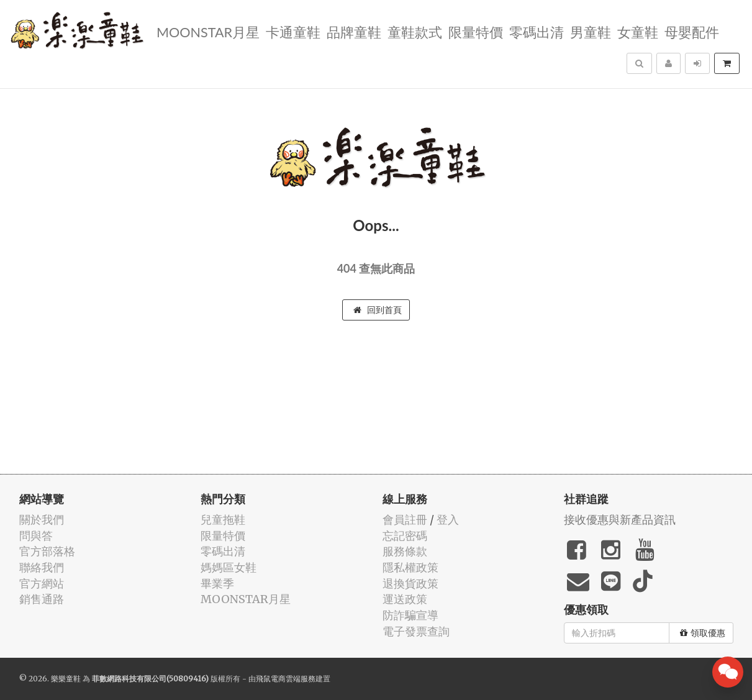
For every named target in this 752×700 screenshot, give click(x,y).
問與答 (36, 536)
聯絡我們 (42, 567)
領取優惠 (703, 633)
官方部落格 (47, 551)
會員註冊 (405, 520)
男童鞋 (591, 31)
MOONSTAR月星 (208, 31)
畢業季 (217, 584)
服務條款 (405, 551)
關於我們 (42, 520)
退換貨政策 (410, 584)
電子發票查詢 (416, 631)
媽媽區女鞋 (229, 567)
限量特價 (476, 31)
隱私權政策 (410, 567)
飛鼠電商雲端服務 (286, 679)
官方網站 (42, 584)
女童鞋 (638, 31)
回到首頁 (378, 310)
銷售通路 (42, 599)
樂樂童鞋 (66, 679)
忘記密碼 (405, 536)
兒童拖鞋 (223, 520)
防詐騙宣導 (410, 615)
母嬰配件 (692, 31)
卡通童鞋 (293, 31)
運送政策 (405, 599)
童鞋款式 (415, 31)
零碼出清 (537, 31)
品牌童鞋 (354, 31)
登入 (448, 520)
